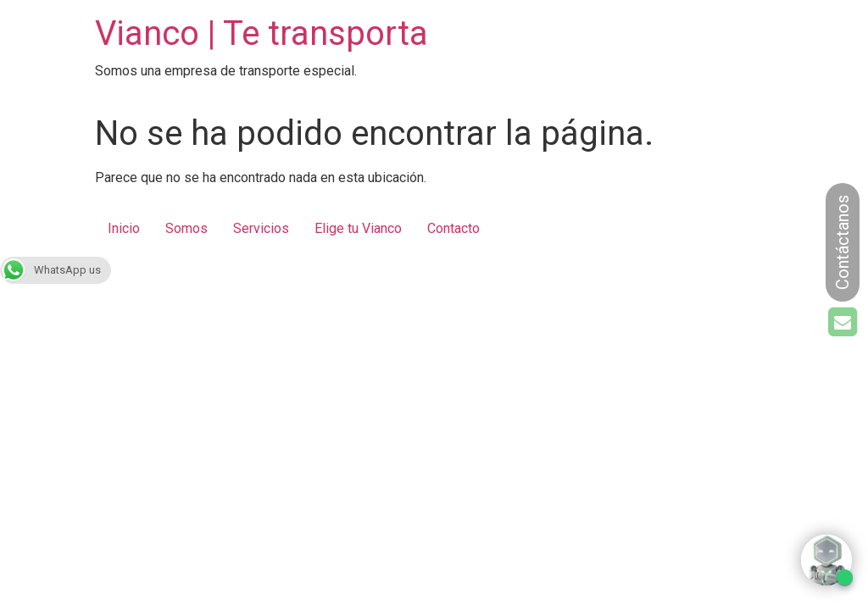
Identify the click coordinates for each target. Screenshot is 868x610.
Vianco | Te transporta (262, 33)
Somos (186, 228)
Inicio (124, 228)
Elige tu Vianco (358, 228)
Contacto (453, 228)
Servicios (261, 228)
